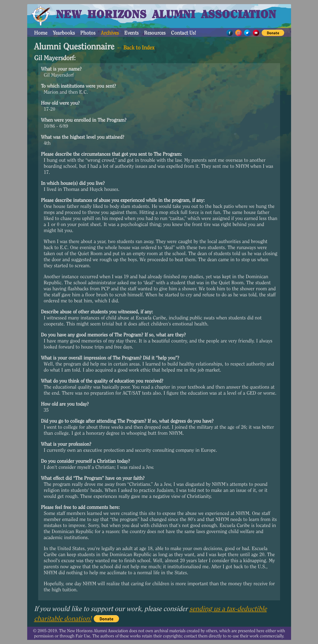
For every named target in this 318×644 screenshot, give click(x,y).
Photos (88, 33)
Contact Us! (183, 33)
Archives (110, 33)
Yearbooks (64, 33)
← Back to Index (136, 48)
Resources (155, 33)
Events (131, 33)
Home (41, 33)
